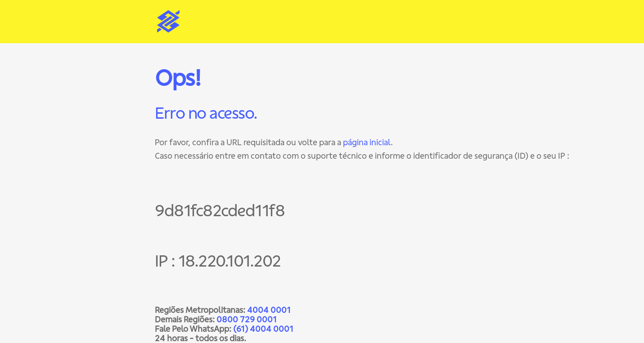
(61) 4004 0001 (263, 329)
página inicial (367, 142)
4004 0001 (269, 310)
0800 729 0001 (247, 319)
